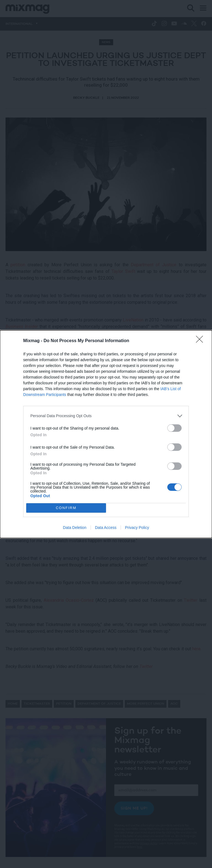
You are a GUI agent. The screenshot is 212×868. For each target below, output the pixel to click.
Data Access (106, 528)
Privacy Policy (137, 528)
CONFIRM (66, 508)
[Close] (201, 341)
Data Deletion (75, 528)
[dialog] (106, 434)
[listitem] (106, 416)
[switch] (174, 428)
